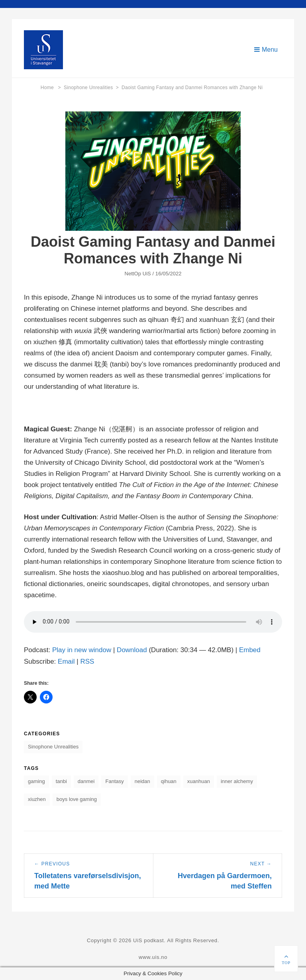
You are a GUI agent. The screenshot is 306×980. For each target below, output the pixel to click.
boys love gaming (77, 799)
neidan (142, 781)
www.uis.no (153, 957)
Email (66, 661)
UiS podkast (148, 940)
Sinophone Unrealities (91, 88)
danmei (86, 781)
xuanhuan (199, 781)
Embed (250, 650)
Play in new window (82, 650)
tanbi (61, 781)
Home (51, 88)
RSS (87, 661)
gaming (36, 781)
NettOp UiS (137, 274)
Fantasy (114, 781)
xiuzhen (37, 799)
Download (132, 650)
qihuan (169, 781)
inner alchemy (237, 781)
